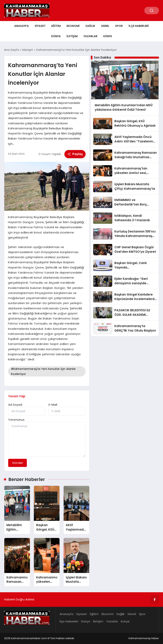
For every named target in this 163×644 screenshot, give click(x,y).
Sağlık (90, 26)
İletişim (72, 36)
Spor (119, 26)
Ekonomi (73, 26)
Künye (108, 36)
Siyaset (40, 26)
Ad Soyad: (15, 405)
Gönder (18, 463)
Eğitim (56, 26)
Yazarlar (90, 36)
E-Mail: (53, 405)
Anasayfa (21, 26)
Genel (105, 26)
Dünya (56, 36)
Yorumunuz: (17, 420)
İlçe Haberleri (139, 26)
